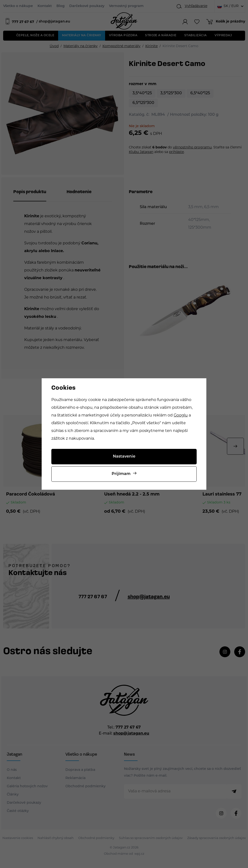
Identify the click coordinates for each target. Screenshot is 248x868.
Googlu (181, 416)
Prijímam (121, 474)
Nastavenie (124, 457)
